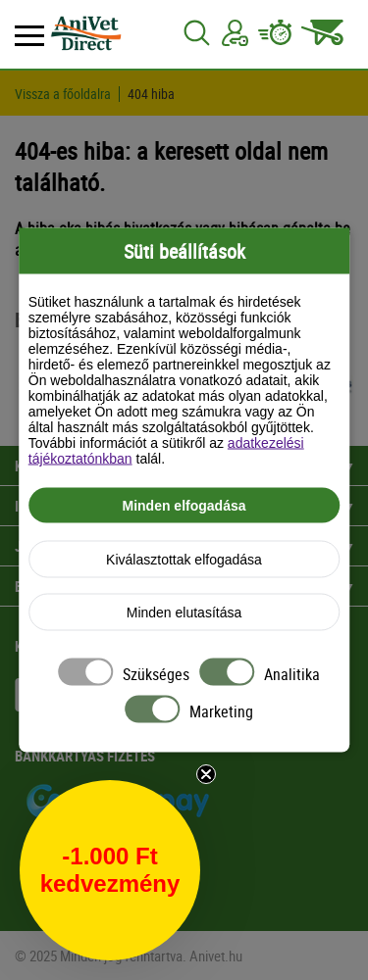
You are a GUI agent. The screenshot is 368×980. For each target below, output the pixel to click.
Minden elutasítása (184, 612)
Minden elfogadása (184, 506)
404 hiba (151, 94)
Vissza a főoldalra (63, 94)
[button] (110, 870)
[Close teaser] (206, 774)
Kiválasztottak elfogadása (184, 560)
